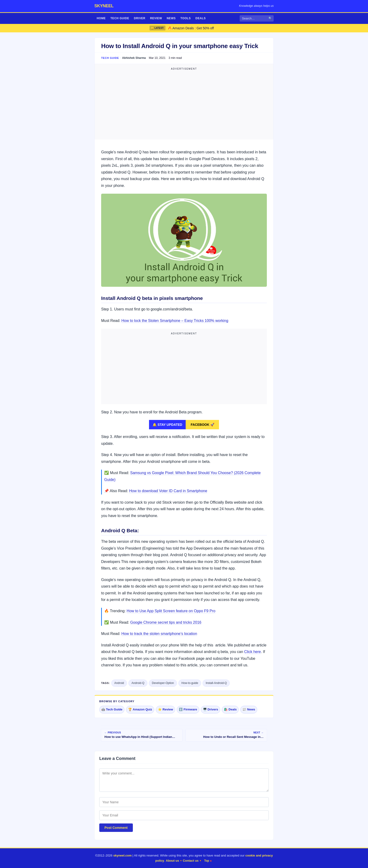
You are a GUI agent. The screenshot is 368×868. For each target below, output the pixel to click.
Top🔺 (208, 861)
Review (156, 18)
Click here (252, 652)
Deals (201, 18)
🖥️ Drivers (211, 709)
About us (172, 861)
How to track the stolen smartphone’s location (159, 634)
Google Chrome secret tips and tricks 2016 (166, 622)
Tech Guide (120, 18)
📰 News (249, 709)
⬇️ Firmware (188, 709)
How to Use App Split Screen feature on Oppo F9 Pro (171, 611)
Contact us (191, 861)
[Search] (257, 18)
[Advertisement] (184, 104)
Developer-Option (163, 683)
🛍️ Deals (230, 709)
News (171, 18)
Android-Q (138, 683)
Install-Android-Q (216, 683)
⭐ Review (165, 709)
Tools (186, 18)
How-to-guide (190, 683)
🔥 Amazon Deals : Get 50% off (191, 28)
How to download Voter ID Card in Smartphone (168, 491)
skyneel (104, 6)
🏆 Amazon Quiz (140, 709)
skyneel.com (123, 855)
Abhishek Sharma (134, 58)
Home (101, 18)
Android (119, 683)
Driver (140, 18)
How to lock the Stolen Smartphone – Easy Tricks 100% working (175, 321)
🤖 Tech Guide (112, 709)
